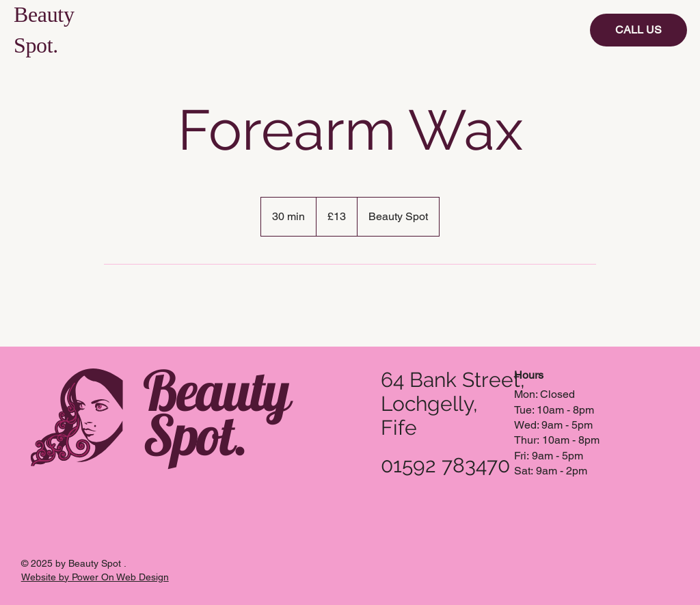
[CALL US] (638, 30)
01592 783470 (445, 465)
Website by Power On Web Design (95, 577)
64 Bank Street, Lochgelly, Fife (453, 404)
